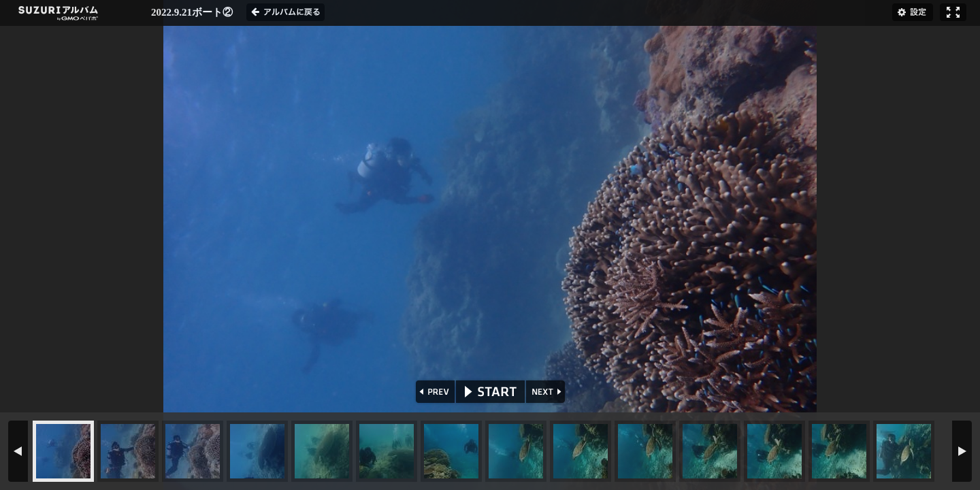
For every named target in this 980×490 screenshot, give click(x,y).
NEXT (547, 392)
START (490, 392)
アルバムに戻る (285, 12)
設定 (913, 12)
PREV (434, 392)
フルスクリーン (953, 12)
